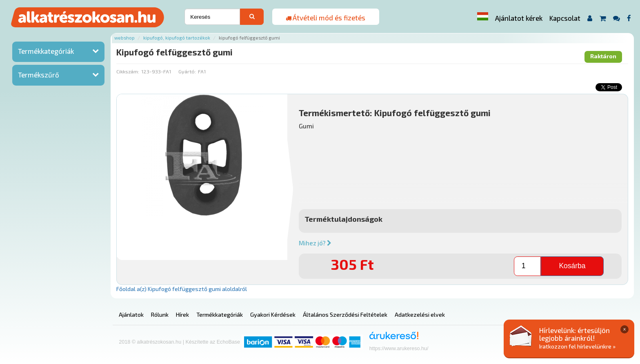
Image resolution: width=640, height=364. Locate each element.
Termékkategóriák (46, 51)
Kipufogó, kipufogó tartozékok (177, 38)
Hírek (182, 314)
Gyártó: (187, 71)
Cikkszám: (128, 71)
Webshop (124, 38)
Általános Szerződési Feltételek (345, 314)
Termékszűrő (39, 75)
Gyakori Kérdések (273, 314)
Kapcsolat (565, 18)
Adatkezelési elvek (420, 314)
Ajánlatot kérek (519, 18)
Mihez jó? (315, 243)
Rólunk (160, 314)
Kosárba (572, 266)
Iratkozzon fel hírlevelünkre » (577, 346)
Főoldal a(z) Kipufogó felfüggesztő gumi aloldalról (182, 289)
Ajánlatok (131, 314)
